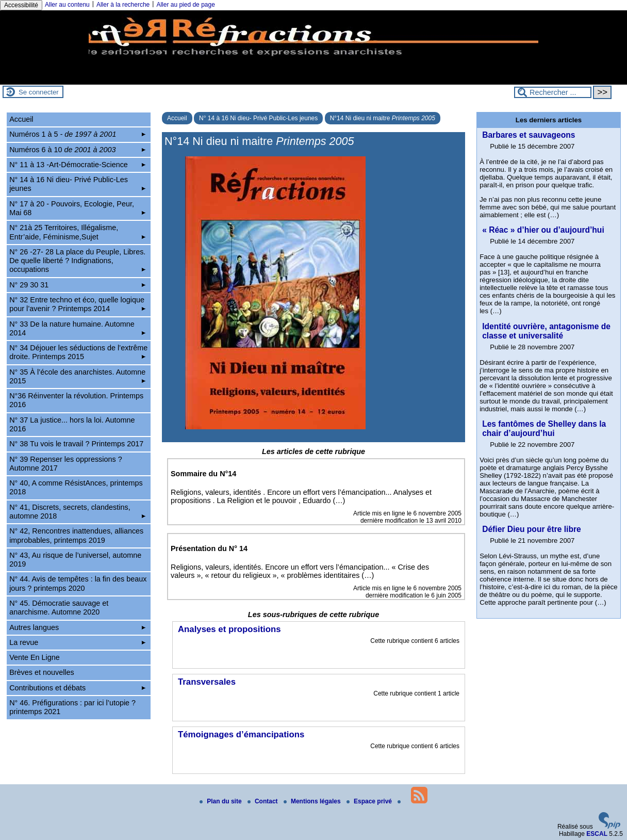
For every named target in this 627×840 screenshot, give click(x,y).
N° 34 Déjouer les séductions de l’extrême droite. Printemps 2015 (78, 352)
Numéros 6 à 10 (77, 150)
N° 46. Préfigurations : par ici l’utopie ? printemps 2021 (72, 707)
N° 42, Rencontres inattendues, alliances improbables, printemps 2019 (76, 535)
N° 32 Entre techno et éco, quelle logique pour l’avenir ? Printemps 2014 (77, 304)
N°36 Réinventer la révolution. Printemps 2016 (76, 400)
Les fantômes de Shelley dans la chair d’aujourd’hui (544, 429)
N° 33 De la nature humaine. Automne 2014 (77, 328)
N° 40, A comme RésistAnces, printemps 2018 (76, 487)
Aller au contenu (67, 5)
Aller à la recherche (123, 5)
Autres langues (77, 627)
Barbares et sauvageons (529, 135)
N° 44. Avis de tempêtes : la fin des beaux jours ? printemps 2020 (78, 583)
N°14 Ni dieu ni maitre (383, 118)
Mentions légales (313, 801)
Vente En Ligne (35, 657)
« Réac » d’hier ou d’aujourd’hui (543, 230)
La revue (77, 642)
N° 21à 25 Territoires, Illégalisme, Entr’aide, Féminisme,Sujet (77, 232)
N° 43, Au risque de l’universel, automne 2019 (75, 560)
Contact (263, 801)
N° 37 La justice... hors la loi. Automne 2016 (72, 424)
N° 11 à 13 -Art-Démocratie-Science (77, 165)
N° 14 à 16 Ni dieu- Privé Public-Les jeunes (258, 118)
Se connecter (39, 92)
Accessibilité (21, 5)
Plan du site (221, 801)
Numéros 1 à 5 (77, 134)
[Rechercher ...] (553, 92)
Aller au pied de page (185, 5)
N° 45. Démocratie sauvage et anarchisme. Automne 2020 (59, 608)
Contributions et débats (77, 688)
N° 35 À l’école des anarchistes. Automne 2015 (77, 376)
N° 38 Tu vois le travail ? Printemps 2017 (76, 444)
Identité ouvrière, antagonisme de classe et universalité (546, 331)
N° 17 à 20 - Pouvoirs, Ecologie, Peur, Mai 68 (77, 208)
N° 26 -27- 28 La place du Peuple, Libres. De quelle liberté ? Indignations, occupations (77, 261)
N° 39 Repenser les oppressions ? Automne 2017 (66, 464)
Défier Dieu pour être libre (532, 529)
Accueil (177, 118)
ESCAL (597, 834)
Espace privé (370, 801)
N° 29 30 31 (77, 285)
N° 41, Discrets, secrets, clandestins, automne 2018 (77, 512)
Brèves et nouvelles (42, 672)
